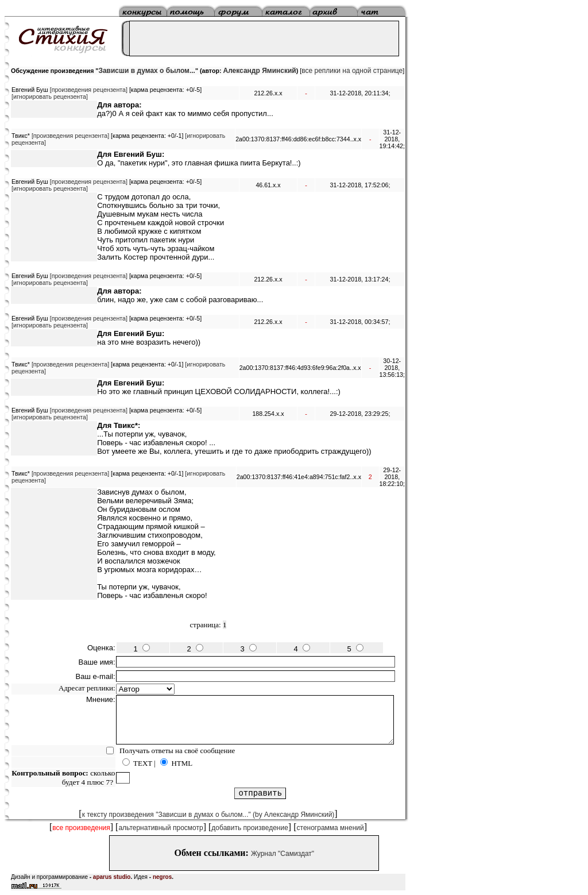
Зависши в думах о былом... (147, 71)
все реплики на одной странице (352, 71)
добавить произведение (250, 828)
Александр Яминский (259, 71)
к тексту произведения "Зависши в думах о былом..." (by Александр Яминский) (208, 815)
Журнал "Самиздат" (283, 854)
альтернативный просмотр (160, 828)
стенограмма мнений (330, 828)
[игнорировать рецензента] (50, 97)
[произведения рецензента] (89, 90)
